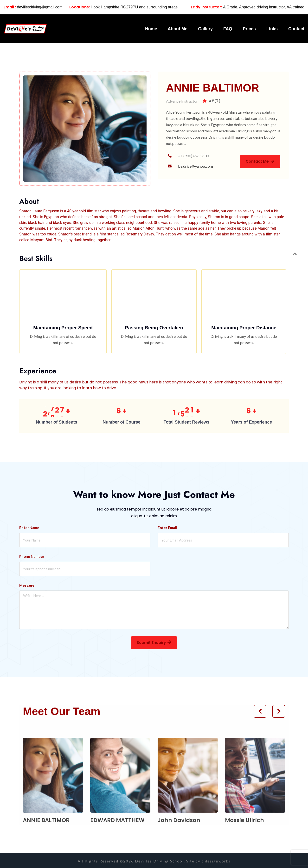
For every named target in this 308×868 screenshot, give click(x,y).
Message (27, 584)
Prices (249, 29)
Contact (296, 29)
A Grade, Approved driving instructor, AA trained (248, 7)
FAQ (228, 29)
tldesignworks (216, 860)
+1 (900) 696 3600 (193, 156)
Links (272, 29)
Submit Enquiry (154, 641)
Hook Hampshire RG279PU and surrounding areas (123, 7)
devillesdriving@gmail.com (33, 7)
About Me (178, 29)
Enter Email (167, 526)
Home (151, 29)
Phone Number (32, 555)
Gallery (205, 29)
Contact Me (260, 161)
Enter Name (29, 526)
